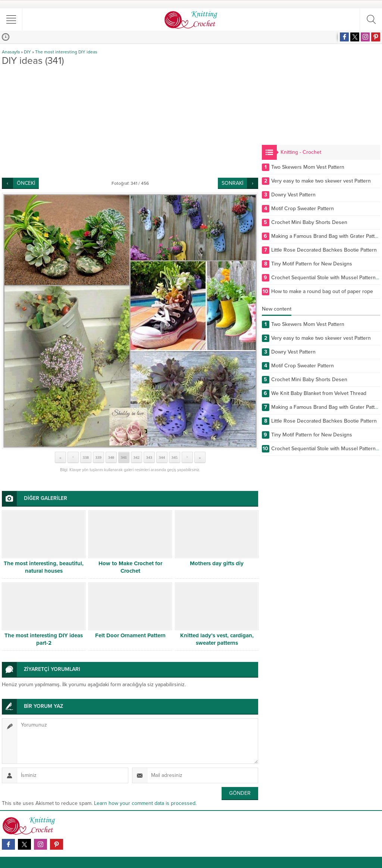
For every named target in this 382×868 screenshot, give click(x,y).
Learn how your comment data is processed (145, 803)
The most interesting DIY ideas (66, 52)
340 (111, 457)
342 (136, 457)
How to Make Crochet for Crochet (130, 567)
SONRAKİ (232, 183)
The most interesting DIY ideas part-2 (44, 639)
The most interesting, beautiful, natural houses (44, 567)
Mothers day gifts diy (217, 563)
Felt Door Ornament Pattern (130, 635)
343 (149, 457)
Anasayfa (11, 52)
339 (98, 457)
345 (174, 457)
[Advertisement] (130, 122)
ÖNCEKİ (26, 183)
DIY (27, 52)
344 (162, 457)
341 (124, 457)
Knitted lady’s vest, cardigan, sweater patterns (217, 639)
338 (86, 457)
